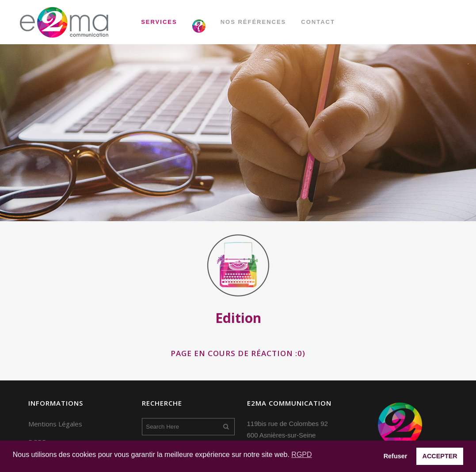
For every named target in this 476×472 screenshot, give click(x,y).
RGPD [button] (301, 455)
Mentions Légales (55, 424)
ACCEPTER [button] (440, 456)
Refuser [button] (396, 456)
